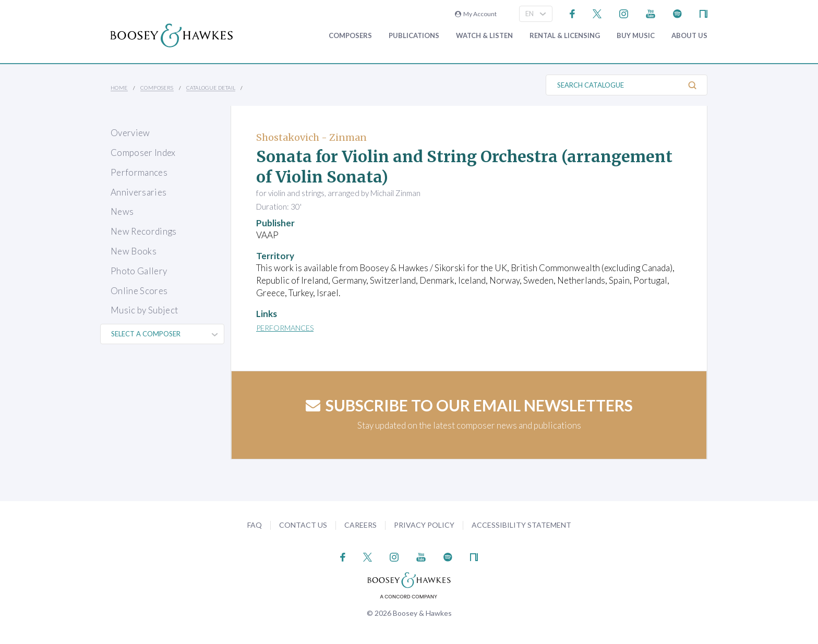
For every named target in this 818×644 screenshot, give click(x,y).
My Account (476, 14)
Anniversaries (139, 192)
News (122, 211)
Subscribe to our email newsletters (469, 405)
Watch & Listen (484, 36)
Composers (350, 36)
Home (119, 88)
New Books (134, 251)
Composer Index (143, 153)
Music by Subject (144, 310)
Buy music (636, 36)
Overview (130, 133)
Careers (360, 525)
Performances (139, 172)
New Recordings (144, 231)
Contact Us (303, 525)
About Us (689, 36)
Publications (414, 36)
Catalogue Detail (211, 88)
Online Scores (139, 291)
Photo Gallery (139, 271)
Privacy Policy (424, 525)
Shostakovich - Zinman (311, 137)
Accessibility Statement (521, 525)
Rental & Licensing (565, 36)
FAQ (255, 525)
